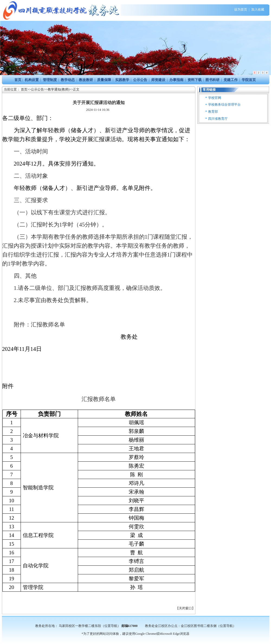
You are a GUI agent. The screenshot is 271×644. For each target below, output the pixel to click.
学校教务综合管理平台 (224, 105)
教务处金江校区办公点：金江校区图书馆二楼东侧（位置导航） (191, 626)
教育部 (213, 112)
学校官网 (215, 98)
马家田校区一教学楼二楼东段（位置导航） (90, 626)
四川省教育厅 (218, 119)
